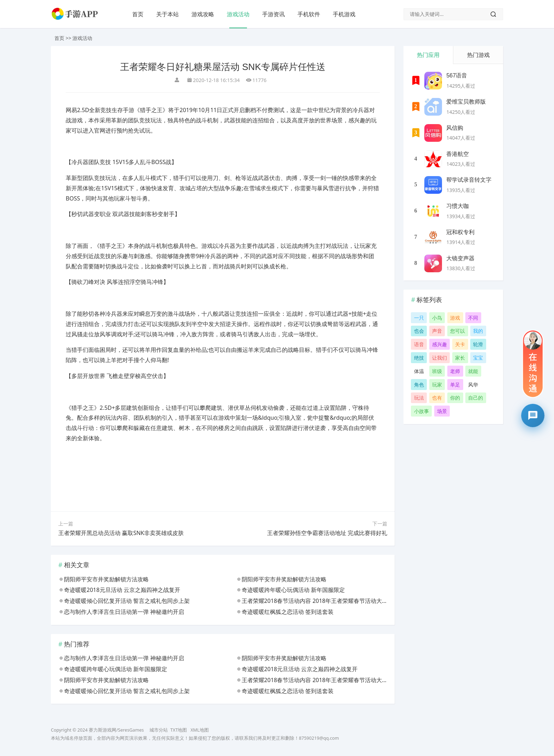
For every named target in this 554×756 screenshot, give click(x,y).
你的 (455, 398)
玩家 (437, 385)
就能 (473, 371)
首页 (138, 14)
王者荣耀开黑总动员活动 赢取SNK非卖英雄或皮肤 (121, 533)
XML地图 (199, 730)
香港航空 (458, 154)
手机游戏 (344, 14)
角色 (419, 385)
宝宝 (478, 358)
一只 (419, 318)
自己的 (476, 398)
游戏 (455, 318)
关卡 (460, 344)
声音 (437, 331)
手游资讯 (273, 14)
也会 (419, 331)
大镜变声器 (460, 258)
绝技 (419, 358)
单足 (455, 385)
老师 (455, 371)
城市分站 (159, 730)
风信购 (455, 128)
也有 (437, 398)
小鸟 (437, 318)
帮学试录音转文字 (469, 180)
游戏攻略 (203, 14)
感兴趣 (440, 344)
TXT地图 (179, 730)
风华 (473, 385)
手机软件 (309, 14)
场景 (442, 411)
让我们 (440, 358)
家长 (460, 358)
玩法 (419, 398)
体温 (419, 371)
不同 (473, 318)
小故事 (422, 411)
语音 (419, 344)
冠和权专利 (460, 232)
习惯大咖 (458, 206)
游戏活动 (238, 14)
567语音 (457, 75)
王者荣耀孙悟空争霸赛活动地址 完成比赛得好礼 (327, 533)
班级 (437, 371)
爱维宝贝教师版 (466, 102)
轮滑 (478, 344)
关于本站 (167, 14)
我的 (478, 331)
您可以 (458, 331)
